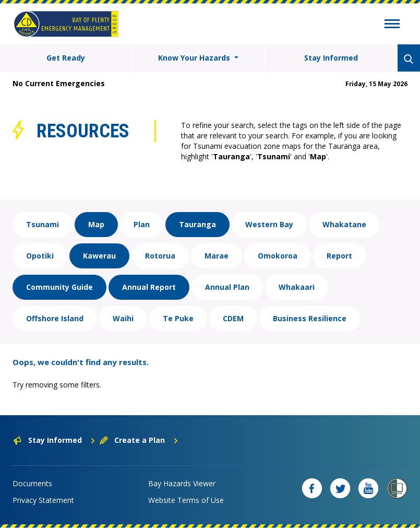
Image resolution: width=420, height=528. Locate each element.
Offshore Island (55, 318)
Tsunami (43, 224)
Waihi (123, 318)
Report (339, 256)
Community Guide (59, 287)
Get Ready (66, 58)
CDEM (233, 318)
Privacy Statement (43, 500)
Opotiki (40, 256)
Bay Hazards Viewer (182, 483)
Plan (142, 224)
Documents (32, 483)
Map (96, 224)
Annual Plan (227, 287)
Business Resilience (310, 318)
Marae (217, 256)
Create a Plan (139, 440)
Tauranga (197, 224)
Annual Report (149, 287)
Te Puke (178, 318)
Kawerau (99, 256)
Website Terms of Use (186, 500)
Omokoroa (278, 256)
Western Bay (269, 224)
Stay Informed (331, 58)
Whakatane (344, 224)
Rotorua (160, 256)
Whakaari (297, 287)
